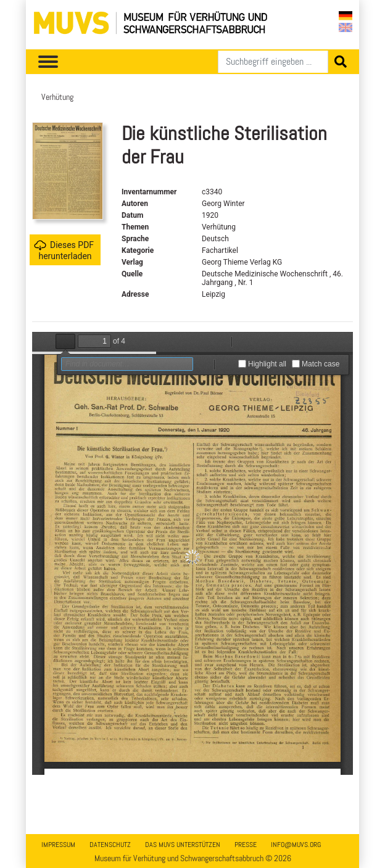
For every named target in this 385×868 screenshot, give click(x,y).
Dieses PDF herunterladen (64, 250)
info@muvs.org (296, 845)
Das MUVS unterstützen (183, 845)
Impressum (58, 845)
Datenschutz (110, 845)
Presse (246, 845)
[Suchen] (273, 62)
